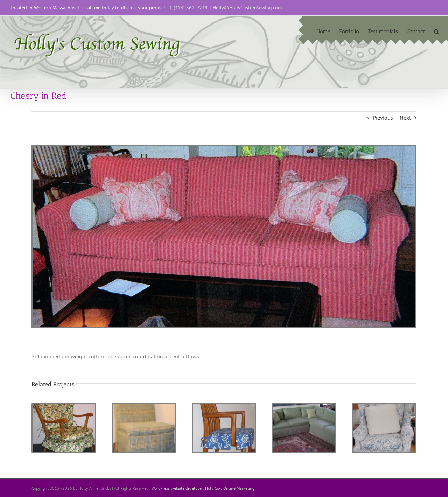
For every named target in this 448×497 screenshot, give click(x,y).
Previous (383, 118)
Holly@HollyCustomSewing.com (247, 8)
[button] (437, 31)
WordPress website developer (177, 488)
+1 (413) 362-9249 (187, 8)
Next (405, 118)
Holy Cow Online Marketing (230, 488)
